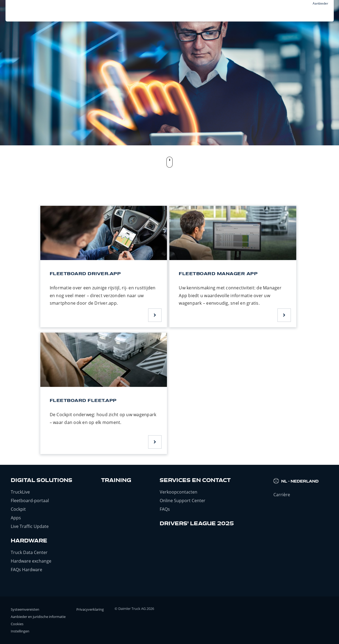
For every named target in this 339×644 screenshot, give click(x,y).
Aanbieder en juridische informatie (38, 617)
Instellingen (20, 631)
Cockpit (18, 509)
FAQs (165, 509)
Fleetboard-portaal (30, 501)
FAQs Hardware (26, 570)
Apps (16, 518)
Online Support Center (183, 501)
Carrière (282, 495)
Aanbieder (320, 3)
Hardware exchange (31, 561)
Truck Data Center (29, 552)
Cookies (17, 624)
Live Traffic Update (30, 526)
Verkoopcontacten (179, 492)
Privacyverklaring (90, 609)
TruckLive (20, 492)
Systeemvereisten (25, 609)
